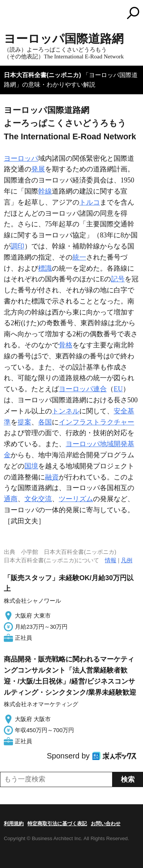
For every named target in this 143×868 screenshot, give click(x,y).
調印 (18, 246)
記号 (118, 279)
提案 (24, 422)
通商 (11, 499)
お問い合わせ (106, 824)
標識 (45, 268)
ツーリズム (76, 499)
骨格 (66, 345)
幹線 (45, 191)
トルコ (90, 202)
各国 (45, 422)
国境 (31, 466)
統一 (79, 257)
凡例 (127, 560)
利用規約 (14, 824)
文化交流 (38, 499)
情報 (111, 560)
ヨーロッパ (21, 158)
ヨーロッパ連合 (83, 389)
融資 (52, 477)
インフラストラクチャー (96, 422)
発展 (38, 169)
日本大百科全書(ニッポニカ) (43, 75)
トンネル (66, 411)
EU (118, 389)
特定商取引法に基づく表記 (57, 824)
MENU (10, 14)
